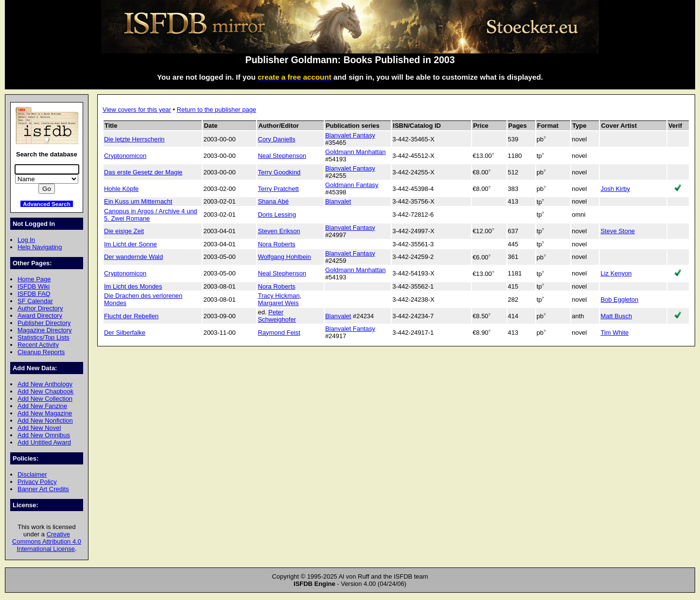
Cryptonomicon (125, 156)
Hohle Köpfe (121, 189)
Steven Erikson (279, 231)
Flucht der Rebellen (131, 316)
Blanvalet (338, 201)
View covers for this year (137, 110)
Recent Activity (38, 345)
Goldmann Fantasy (352, 185)
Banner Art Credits (43, 489)
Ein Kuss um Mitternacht (138, 201)
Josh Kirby (615, 189)
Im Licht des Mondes (133, 286)
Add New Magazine (45, 413)
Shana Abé (273, 201)
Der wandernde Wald (133, 257)
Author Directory (40, 308)
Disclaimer (32, 474)
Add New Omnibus (44, 435)
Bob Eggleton (619, 300)
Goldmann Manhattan (356, 152)
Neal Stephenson (282, 156)
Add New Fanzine (42, 406)
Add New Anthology (45, 384)
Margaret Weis (278, 303)
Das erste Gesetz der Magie (143, 172)
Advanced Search (47, 204)
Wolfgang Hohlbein (284, 257)
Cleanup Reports (41, 352)
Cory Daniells (276, 139)
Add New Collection (45, 399)
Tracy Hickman (279, 296)
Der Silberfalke (125, 333)
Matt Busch (616, 316)
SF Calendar (35, 301)
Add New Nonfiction (45, 420)
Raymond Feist (279, 333)
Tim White (614, 333)
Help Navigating (40, 247)
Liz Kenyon (616, 273)
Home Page (34, 279)
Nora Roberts (276, 244)
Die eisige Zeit (124, 231)
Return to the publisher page (217, 110)
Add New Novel (39, 428)
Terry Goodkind (279, 172)
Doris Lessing (277, 214)
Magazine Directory (45, 330)
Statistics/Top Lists (44, 337)
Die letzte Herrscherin (134, 139)
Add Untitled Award (44, 442)
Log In (26, 240)
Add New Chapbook (45, 391)
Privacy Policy (37, 482)
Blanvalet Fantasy (350, 135)
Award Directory (40, 316)
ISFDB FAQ (34, 294)
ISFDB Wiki (34, 286)
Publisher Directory (44, 323)
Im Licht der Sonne (131, 244)
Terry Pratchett (278, 189)
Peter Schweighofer (277, 316)
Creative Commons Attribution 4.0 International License (47, 541)
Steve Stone (618, 231)
